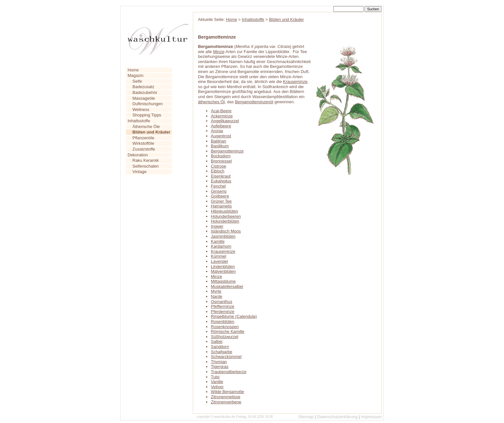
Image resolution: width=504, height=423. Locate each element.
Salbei (217, 341)
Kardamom (221, 246)
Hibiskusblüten (225, 211)
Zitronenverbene (226, 402)
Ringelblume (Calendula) (234, 316)
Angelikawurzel (225, 121)
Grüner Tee (221, 201)
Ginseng (219, 191)
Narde (216, 296)
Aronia (217, 131)
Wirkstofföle (143, 143)
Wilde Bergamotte (227, 392)
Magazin (135, 75)
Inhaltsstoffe (139, 121)
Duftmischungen (148, 104)
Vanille (217, 382)
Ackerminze (222, 116)
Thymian (219, 362)
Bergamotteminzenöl (254, 102)
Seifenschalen (146, 166)
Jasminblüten (223, 236)
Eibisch (218, 171)
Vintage (139, 172)
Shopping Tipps (147, 115)
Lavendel (219, 261)
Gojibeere (220, 196)
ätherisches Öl (211, 102)
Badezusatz (143, 87)
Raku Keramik (146, 160)
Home (133, 70)
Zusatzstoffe (144, 149)
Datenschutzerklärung (337, 417)
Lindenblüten (223, 267)
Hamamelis (221, 206)
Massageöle (144, 98)
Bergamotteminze (227, 151)
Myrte (216, 291)
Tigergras (220, 367)
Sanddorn (220, 347)
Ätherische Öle (146, 127)
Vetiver (217, 387)
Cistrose (219, 166)
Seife (137, 81)
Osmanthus (221, 302)
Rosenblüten (223, 322)
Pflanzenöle (143, 138)
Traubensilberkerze (229, 372)
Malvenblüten (223, 271)
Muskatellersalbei (227, 286)
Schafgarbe (222, 352)
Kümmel (219, 256)
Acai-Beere (221, 111)
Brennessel (221, 161)
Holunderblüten (225, 221)
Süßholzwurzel (225, 337)
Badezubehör (145, 92)
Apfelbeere (221, 126)
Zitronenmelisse (226, 397)
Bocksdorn (221, 156)
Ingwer (217, 226)
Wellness (141, 110)
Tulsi (215, 377)
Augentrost (221, 136)
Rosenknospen (225, 327)
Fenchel (218, 186)
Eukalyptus (221, 181)
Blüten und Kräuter (286, 19)
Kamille (218, 241)
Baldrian (219, 141)
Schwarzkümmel (226, 357)
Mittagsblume (223, 281)
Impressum (371, 417)
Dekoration (138, 155)
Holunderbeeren (226, 216)
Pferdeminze (223, 312)
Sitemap (306, 417)
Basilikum (220, 146)
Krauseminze (295, 82)
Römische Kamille (228, 331)
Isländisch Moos (226, 231)
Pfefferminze (223, 306)
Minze (219, 52)
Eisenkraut (221, 176)
